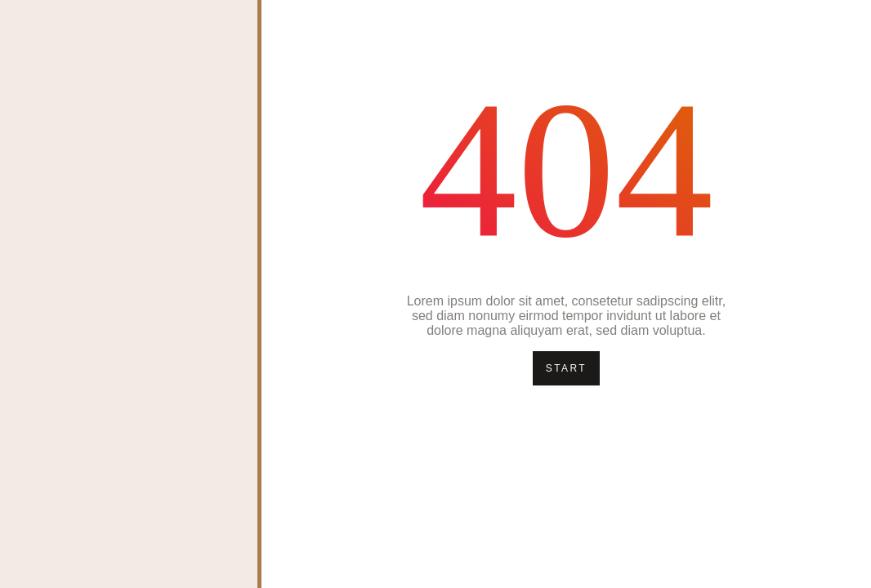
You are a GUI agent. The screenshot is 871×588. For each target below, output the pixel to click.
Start (566, 368)
